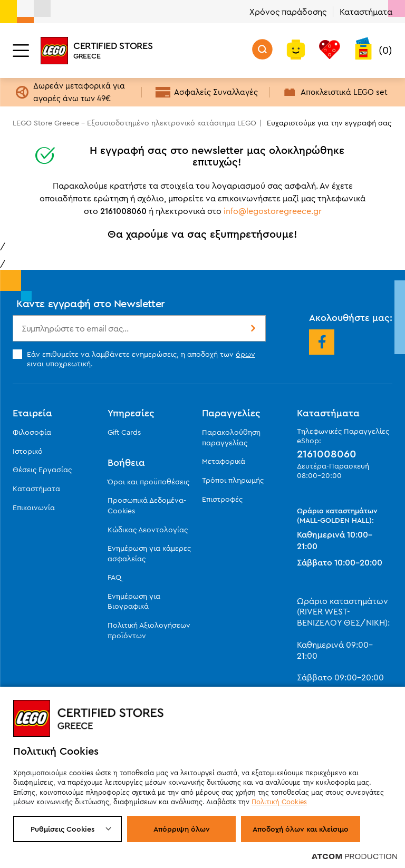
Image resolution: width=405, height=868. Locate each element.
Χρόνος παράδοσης (288, 12)
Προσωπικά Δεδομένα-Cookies (147, 505)
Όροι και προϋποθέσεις (148, 482)
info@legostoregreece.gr (273, 211)
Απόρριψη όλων (182, 829)
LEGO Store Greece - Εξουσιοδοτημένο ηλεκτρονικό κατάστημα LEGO (134, 123)
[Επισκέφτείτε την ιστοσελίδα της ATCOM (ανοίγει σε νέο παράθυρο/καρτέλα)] (354, 856)
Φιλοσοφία (32, 432)
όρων (245, 354)
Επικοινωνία (34, 508)
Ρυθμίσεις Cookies (62, 829)
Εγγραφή (252, 328)
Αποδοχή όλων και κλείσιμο (301, 829)
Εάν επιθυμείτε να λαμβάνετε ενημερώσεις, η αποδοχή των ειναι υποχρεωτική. (134, 359)
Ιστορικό (28, 451)
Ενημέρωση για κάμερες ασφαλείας (149, 553)
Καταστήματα (366, 12)
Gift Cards (124, 432)
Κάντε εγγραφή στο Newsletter (91, 303)
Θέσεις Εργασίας (42, 470)
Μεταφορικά (224, 461)
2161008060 (327, 454)
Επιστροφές (222, 499)
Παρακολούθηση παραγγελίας (231, 437)
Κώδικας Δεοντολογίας (148, 530)
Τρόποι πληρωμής (233, 480)
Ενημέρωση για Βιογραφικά (134, 601)
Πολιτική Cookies (279, 802)
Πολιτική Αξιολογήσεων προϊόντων (149, 630)
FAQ (114, 577)
